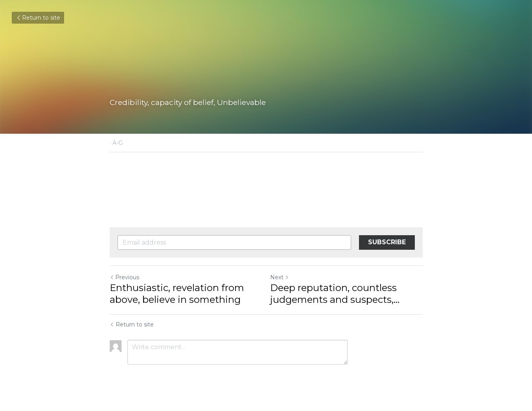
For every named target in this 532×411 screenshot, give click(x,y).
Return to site (38, 18)
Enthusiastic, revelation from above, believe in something (177, 294)
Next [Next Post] (280, 277)
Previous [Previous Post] (124, 277)
